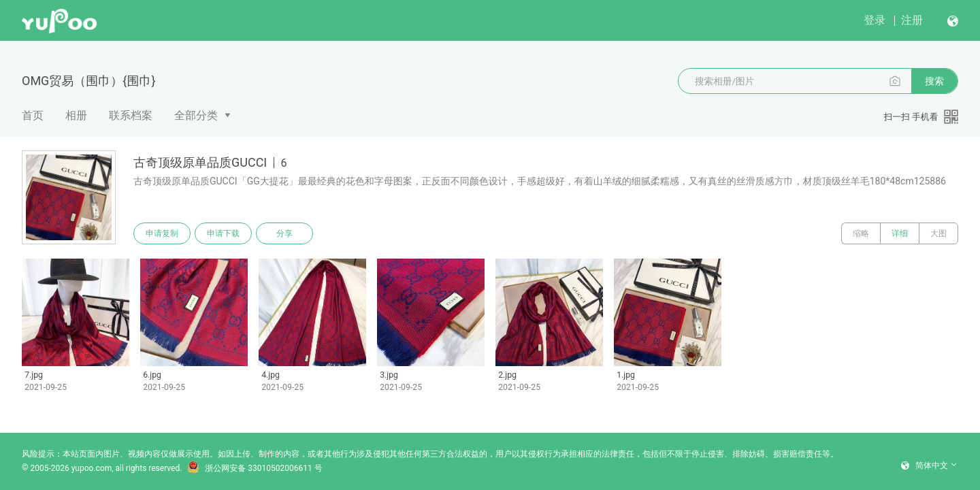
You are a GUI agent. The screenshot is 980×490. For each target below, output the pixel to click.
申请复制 (162, 233)
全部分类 (196, 115)
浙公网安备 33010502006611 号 (255, 468)
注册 (912, 20)
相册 (76, 115)
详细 (900, 233)
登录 (875, 20)
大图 (938, 233)
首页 (33, 115)
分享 (284, 233)
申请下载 (223, 233)
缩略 (861, 233)
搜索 (934, 81)
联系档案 (131, 115)
